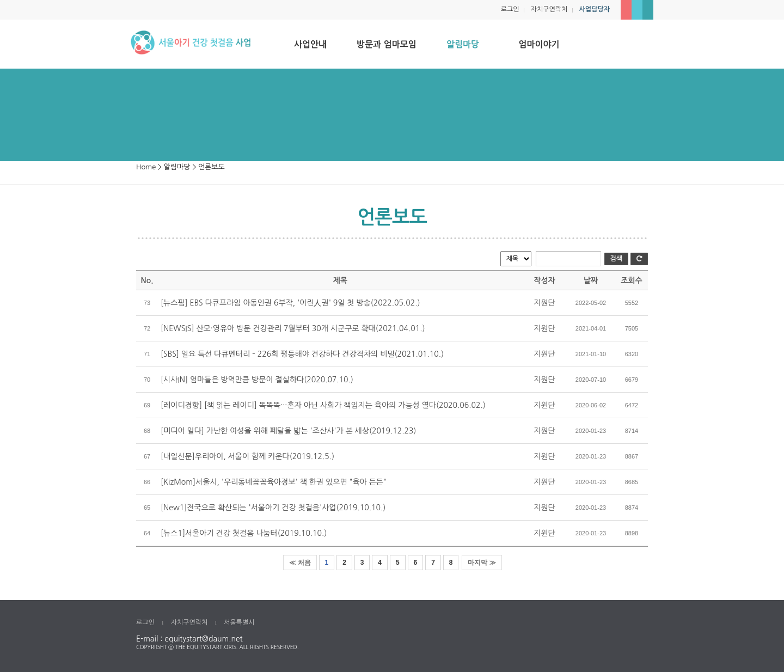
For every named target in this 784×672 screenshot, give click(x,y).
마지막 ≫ (482, 563)
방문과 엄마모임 (387, 44)
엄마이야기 (539, 44)
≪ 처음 (300, 563)
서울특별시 (239, 622)
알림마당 (463, 44)
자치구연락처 (549, 9)
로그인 (510, 9)
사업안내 (310, 44)
